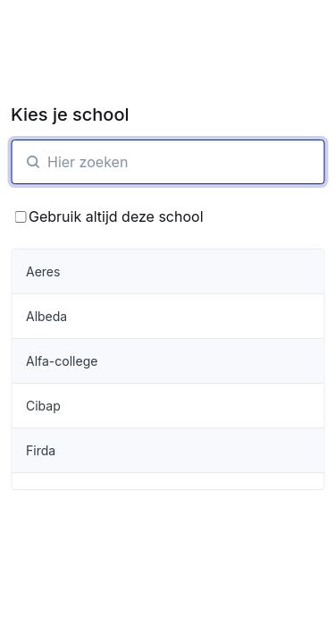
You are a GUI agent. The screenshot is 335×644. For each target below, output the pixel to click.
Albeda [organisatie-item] (46, 316)
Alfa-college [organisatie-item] (62, 361)
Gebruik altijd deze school (109, 216)
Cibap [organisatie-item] (43, 406)
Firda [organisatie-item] (41, 450)
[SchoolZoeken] (167, 162)
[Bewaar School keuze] (20, 217)
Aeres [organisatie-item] (43, 271)
